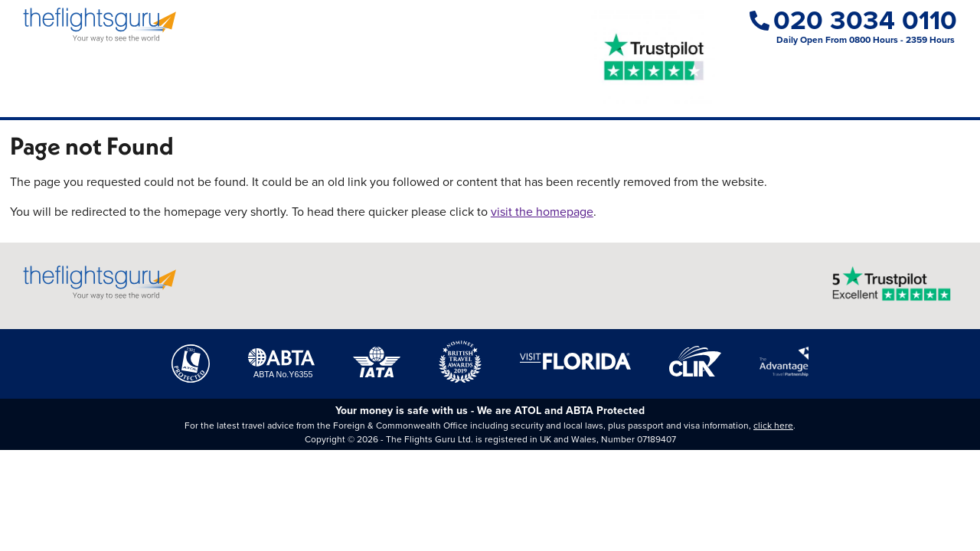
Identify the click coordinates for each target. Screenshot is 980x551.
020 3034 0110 (853, 20)
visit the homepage (542, 212)
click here (773, 425)
